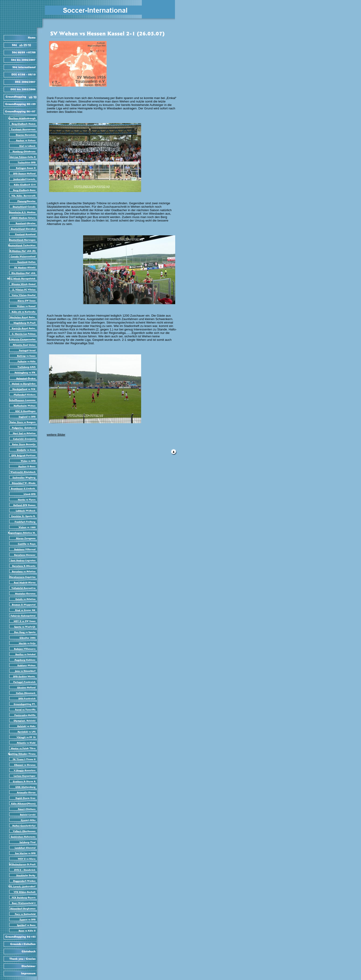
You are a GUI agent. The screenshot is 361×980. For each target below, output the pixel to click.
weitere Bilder (56, 435)
